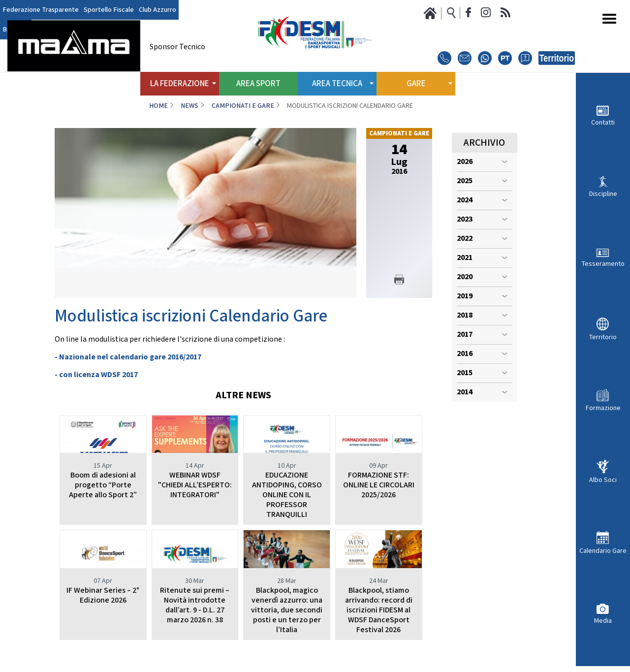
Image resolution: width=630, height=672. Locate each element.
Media (603, 621)
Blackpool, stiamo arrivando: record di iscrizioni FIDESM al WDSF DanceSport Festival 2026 (379, 610)
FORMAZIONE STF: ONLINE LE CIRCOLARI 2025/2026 (379, 485)
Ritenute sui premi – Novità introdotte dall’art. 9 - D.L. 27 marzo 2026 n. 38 (195, 605)
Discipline (603, 194)
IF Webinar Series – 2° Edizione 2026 (103, 595)
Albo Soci (603, 480)
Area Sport (258, 84)
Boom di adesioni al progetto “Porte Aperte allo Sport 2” (103, 485)
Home (158, 106)
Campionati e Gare (243, 106)
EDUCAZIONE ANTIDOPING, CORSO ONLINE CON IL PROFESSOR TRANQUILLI (287, 495)
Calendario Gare (603, 551)
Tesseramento (603, 264)
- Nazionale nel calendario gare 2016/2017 (128, 357)
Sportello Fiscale (109, 10)
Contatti (603, 122)
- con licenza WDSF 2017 (96, 375)
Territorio (603, 337)
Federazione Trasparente (41, 10)
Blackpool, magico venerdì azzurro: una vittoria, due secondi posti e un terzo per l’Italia (287, 610)
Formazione (603, 408)
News (189, 106)
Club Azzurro (157, 10)
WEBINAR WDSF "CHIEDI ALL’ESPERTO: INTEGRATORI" (195, 485)
